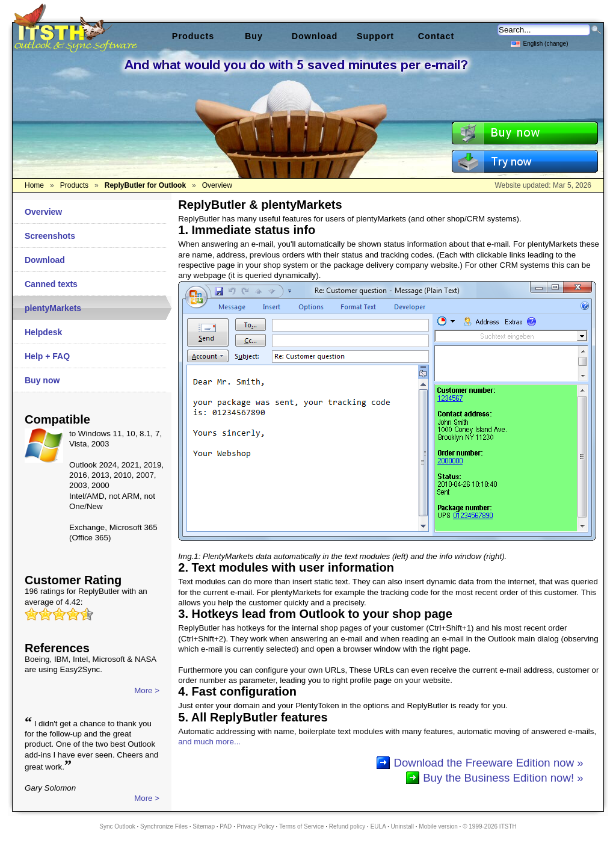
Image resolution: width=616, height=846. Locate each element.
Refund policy (347, 826)
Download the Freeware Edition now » (488, 763)
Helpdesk (43, 332)
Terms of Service (301, 826)
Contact (436, 36)
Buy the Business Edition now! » (503, 778)
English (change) (539, 43)
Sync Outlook (117, 826)
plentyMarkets (53, 308)
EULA (378, 826)
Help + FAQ (47, 356)
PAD (226, 826)
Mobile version (438, 826)
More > (147, 690)
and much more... (209, 742)
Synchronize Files (164, 826)
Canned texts (51, 284)
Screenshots (50, 236)
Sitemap (204, 826)
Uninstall (402, 826)
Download (45, 260)
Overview (43, 212)
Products (193, 36)
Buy (254, 36)
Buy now (42, 380)
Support (375, 36)
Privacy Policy (256, 826)
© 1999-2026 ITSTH (490, 826)
